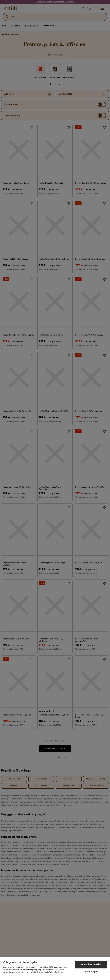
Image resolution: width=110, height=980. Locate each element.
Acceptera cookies (91, 964)
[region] (55, 968)
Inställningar (91, 972)
